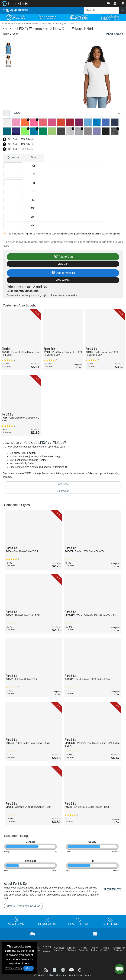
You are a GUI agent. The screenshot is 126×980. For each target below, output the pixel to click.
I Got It (28, 968)
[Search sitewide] (102, 10)
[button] (109, 3)
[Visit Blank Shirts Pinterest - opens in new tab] (80, 970)
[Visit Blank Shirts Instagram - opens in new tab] (63, 970)
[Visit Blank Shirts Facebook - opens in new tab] (55, 970)
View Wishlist (63, 280)
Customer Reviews (72, 949)
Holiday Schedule (83, 949)
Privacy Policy (14, 968)
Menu (7, 10)
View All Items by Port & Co (23, 906)
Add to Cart (63, 257)
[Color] (67, 113)
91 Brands (21, 10)
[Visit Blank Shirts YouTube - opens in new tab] (72, 970)
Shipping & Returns (47, 949)
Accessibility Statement (119, 949)
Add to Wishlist (63, 273)
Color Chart (63, 491)
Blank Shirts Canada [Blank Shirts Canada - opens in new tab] (80, 975)
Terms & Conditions (105, 949)
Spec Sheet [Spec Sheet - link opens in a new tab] (63, 484)
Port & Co (9, 28)
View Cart (63, 264)
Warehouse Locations (59, 949)
